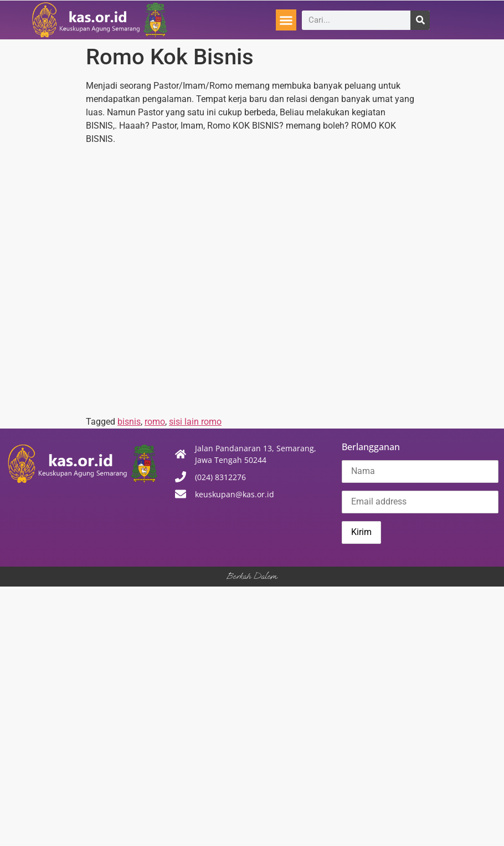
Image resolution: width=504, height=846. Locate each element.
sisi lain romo (195, 422)
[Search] (420, 20)
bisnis (129, 422)
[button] (286, 20)
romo (155, 422)
